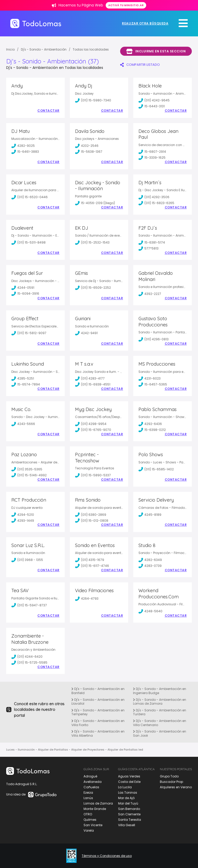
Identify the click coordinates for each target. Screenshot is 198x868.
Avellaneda (93, 782)
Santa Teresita (130, 820)
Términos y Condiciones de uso (107, 856)
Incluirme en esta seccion (156, 51)
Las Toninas (128, 793)
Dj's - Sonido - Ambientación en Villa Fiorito (98, 723)
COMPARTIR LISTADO (140, 65)
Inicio (10, 49)
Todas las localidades (91, 49)
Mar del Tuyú (128, 803)
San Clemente (129, 814)
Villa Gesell (127, 825)
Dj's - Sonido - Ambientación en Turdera (160, 712)
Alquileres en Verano (176, 787)
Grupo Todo (169, 776)
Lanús (88, 798)
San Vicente (93, 825)
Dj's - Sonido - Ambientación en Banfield (98, 691)
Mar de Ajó (126, 798)
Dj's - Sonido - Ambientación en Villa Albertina (98, 733)
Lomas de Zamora (98, 803)
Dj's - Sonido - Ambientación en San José (160, 733)
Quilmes (90, 820)
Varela (89, 830)
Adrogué (90, 776)
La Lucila (125, 787)
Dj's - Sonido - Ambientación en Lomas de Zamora (160, 702)
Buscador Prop (171, 782)
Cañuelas (91, 787)
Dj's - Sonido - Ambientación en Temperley (98, 712)
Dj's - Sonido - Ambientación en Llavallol (98, 702)
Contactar (48, 111)
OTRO (88, 814)
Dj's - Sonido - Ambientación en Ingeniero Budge (160, 691)
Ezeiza (88, 793)
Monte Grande (95, 809)
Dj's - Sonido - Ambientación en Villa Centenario (160, 723)
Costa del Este (129, 782)
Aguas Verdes (129, 776)
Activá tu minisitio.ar (126, 5)
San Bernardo (129, 809)
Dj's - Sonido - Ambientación (44, 49)
